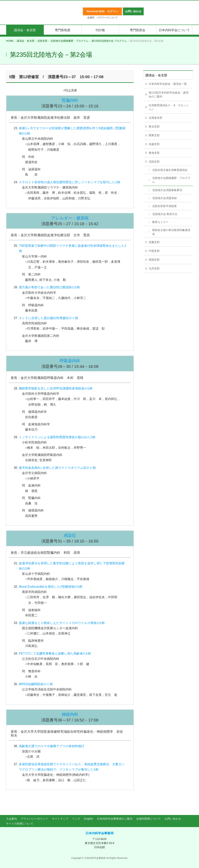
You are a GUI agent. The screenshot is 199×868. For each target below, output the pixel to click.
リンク (76, 819)
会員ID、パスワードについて (102, 18)
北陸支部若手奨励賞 (164, 206)
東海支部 (154, 153)
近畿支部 (154, 242)
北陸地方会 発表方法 (165, 214)
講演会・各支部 (156, 75)
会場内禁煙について (148, 819)
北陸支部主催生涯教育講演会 (170, 170)
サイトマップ (60, 819)
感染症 (70, 535)
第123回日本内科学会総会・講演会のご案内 (169, 95)
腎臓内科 (70, 100)
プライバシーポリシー (34, 819)
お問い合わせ (173, 819)
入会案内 (11, 819)
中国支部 (154, 251)
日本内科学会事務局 (99, 833)
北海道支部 (155, 118)
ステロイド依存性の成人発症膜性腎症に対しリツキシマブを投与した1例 (69, 182)
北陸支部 (154, 162)
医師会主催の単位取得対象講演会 (171, 232)
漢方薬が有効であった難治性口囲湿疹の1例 (49, 287)
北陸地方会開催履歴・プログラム (171, 180)
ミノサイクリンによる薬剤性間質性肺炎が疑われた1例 (57, 437)
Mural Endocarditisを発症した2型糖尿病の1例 (51, 587)
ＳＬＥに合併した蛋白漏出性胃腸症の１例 (48, 318)
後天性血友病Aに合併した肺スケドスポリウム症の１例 (57, 468)
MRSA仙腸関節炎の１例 (36, 684)
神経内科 (70, 714)
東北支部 (154, 127)
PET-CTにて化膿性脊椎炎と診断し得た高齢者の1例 (55, 653)
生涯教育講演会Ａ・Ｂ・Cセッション (169, 107)
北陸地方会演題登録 (164, 198)
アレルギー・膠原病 (70, 218)
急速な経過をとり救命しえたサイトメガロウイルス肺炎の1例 (62, 623)
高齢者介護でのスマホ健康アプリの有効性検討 (51, 746)
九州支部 (154, 268)
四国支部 (154, 260)
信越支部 (154, 144)
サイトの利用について (20, 824)
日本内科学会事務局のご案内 (115, 819)
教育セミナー (160, 222)
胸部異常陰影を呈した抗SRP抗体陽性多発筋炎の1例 (56, 388)
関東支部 (154, 135)
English (89, 819)
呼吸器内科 (70, 361)
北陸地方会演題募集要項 (167, 190)
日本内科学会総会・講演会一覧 (168, 84)
